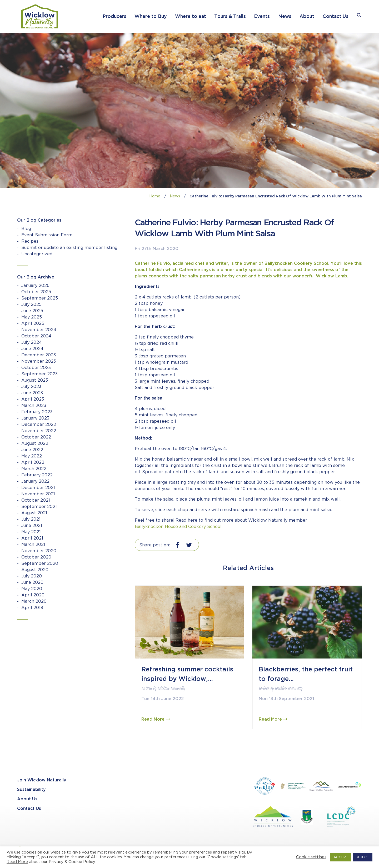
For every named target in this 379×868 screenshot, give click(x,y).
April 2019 (32, 608)
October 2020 (36, 557)
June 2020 (32, 583)
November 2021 (38, 494)
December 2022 (39, 425)
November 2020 (39, 551)
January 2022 (35, 482)
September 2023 (39, 374)
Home (155, 196)
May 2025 (32, 317)
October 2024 (36, 336)
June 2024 (32, 349)
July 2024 (32, 343)
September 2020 (40, 564)
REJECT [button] (363, 857)
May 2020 (32, 589)
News (285, 17)
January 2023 (35, 418)
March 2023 (34, 406)
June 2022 (32, 450)
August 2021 (34, 513)
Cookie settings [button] (311, 857)
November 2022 (39, 431)
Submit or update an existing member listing (69, 248)
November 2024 (39, 330)
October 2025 (36, 292)
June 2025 (32, 311)
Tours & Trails (230, 17)
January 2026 (35, 286)
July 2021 (31, 519)
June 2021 (32, 526)
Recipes (30, 241)
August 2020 (35, 570)
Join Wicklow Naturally (42, 780)
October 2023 (36, 368)
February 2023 (37, 412)
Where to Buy (151, 17)
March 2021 (33, 545)
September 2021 (39, 507)
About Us (27, 799)
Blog (26, 229)
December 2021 (38, 488)
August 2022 (35, 444)
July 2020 (32, 576)
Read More (17, 862)
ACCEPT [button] (341, 857)
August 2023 (35, 380)
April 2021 (32, 538)
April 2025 (33, 324)
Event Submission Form (47, 235)
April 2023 (33, 399)
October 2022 (36, 437)
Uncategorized (37, 254)
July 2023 (31, 387)
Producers (114, 17)
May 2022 (32, 456)
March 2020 (34, 602)
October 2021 (36, 500)
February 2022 (37, 475)
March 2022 (34, 469)
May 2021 (31, 532)
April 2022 (33, 463)
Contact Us (336, 17)
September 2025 (40, 298)
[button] (359, 17)
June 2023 (32, 393)
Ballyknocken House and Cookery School (178, 527)
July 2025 (31, 305)
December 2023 (39, 355)
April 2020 (33, 595)
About (307, 17)
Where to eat (191, 17)
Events (262, 17)
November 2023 (39, 361)
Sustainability (31, 790)
